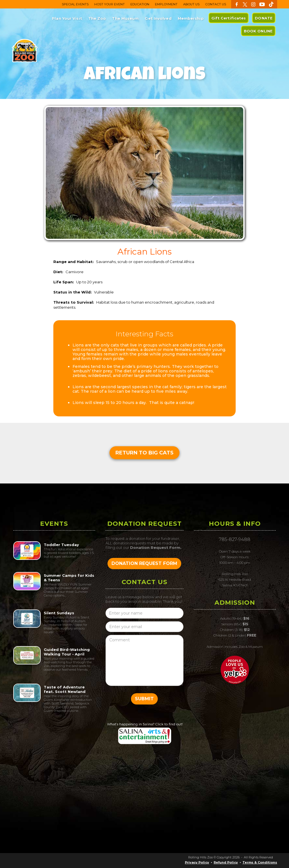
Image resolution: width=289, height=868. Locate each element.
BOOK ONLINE (258, 31)
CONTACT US (216, 4)
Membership (191, 18)
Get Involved (158, 18)
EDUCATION (140, 4)
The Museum (125, 18)
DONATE (264, 18)
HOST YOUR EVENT (110, 4)
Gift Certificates (229, 18)
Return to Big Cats (144, 453)
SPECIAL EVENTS (75, 4)
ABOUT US (191, 4)
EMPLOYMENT (166, 4)
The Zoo (97, 18)
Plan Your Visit (67, 18)
